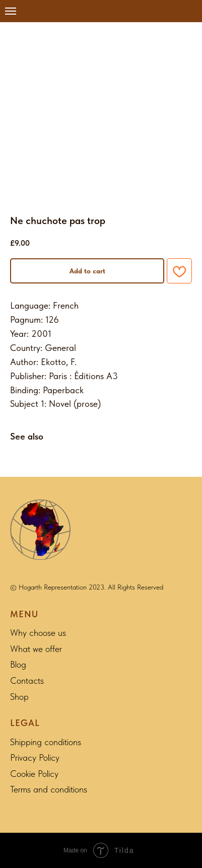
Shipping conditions (46, 742)
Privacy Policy (35, 757)
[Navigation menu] (11, 11)
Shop (19, 697)
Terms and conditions (49, 789)
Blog (18, 664)
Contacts (27, 680)
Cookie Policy (34, 774)
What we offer (36, 649)
